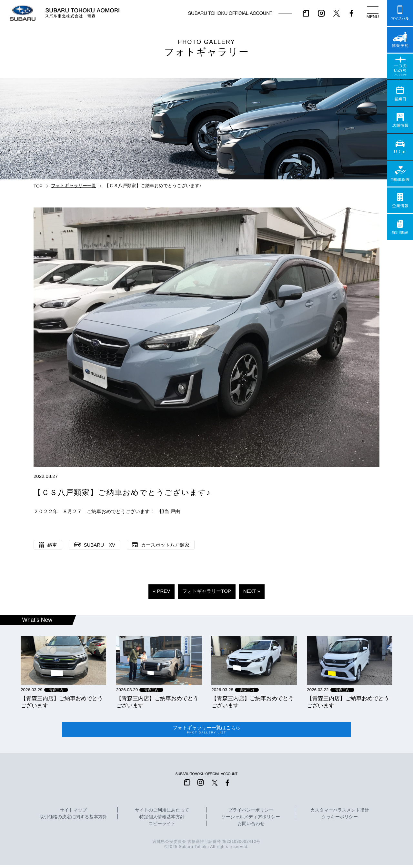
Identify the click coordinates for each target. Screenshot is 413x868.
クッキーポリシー (340, 820)
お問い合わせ (251, 826)
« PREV (161, 591)
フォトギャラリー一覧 (74, 186)
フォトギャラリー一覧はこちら (206, 731)
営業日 (400, 93)
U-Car (400, 147)
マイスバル (400, 13)
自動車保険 (400, 174)
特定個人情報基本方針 (162, 820)
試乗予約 (400, 40)
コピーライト (162, 826)
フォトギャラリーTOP (207, 591)
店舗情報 (400, 120)
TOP (38, 186)
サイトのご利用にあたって (162, 813)
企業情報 (400, 200)
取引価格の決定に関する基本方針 (73, 820)
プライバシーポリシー (251, 813)
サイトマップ (73, 813)
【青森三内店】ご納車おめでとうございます (62, 702)
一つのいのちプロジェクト (400, 66)
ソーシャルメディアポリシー (251, 820)
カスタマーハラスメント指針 (340, 813)
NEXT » (252, 591)
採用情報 (400, 227)
